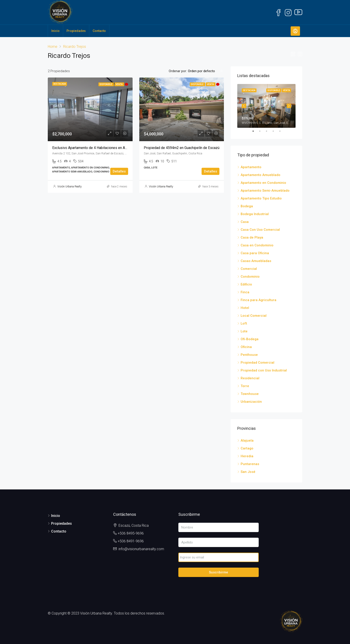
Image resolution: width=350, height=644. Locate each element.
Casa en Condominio (257, 245)
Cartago (247, 448)
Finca (245, 292)
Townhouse (250, 394)
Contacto (99, 31)
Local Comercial (254, 316)
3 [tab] (269, 131)
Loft (244, 323)
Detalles (119, 171)
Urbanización (251, 402)
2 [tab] (262, 131)
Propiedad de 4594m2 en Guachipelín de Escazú (182, 148)
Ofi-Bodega (250, 339)
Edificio (246, 284)
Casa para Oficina (255, 253)
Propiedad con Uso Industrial (264, 370)
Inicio (55, 31)
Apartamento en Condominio (263, 183)
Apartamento (251, 167)
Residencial (250, 378)
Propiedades (76, 31)
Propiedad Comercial (257, 363)
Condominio (250, 277)
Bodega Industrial (255, 214)
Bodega (247, 206)
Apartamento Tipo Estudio (261, 198)
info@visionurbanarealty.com (141, 549)
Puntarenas (250, 464)
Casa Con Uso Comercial (260, 230)
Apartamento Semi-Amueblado (265, 191)
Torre (245, 386)
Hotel (245, 308)
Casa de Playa (252, 237)
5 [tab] (282, 131)
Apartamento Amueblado (260, 175)
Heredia (247, 456)
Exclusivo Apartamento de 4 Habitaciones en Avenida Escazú (100, 148)
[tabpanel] (266, 106)
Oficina (246, 347)
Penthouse (249, 355)
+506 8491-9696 (131, 541)
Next (289, 106)
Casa (245, 222)
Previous (244, 106)
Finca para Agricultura (258, 300)
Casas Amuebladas (256, 261)
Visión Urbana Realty (70, 187)
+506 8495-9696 (131, 533)
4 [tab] (275, 131)
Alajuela (247, 441)
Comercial (249, 269)
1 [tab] (255, 131)
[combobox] (205, 71)
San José (248, 472)
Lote (244, 331)
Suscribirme (219, 572)
